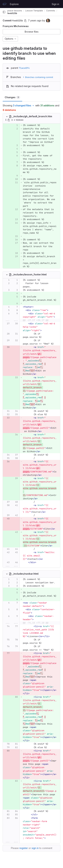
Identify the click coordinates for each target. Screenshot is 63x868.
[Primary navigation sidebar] (4, 12)
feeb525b (12, 13)
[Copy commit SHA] (25, 21)
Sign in (55, 4)
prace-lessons (15, 11)
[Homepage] (5, 4)
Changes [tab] (12, 97)
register (24, 848)
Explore (14, 4)
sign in (35, 848)
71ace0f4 (24, 68)
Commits (51, 11)
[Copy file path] (9, 120)
